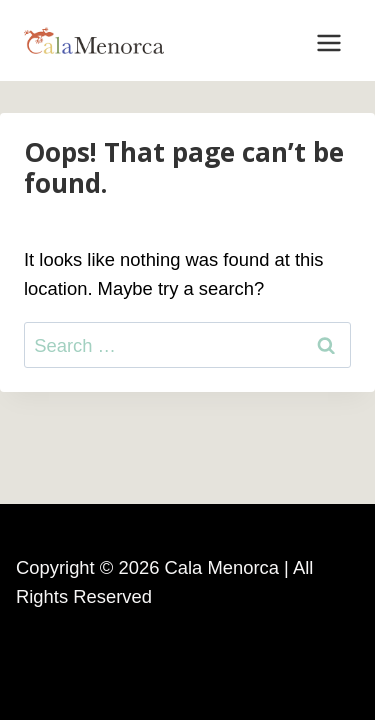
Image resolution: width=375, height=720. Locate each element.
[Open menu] (328, 40)
